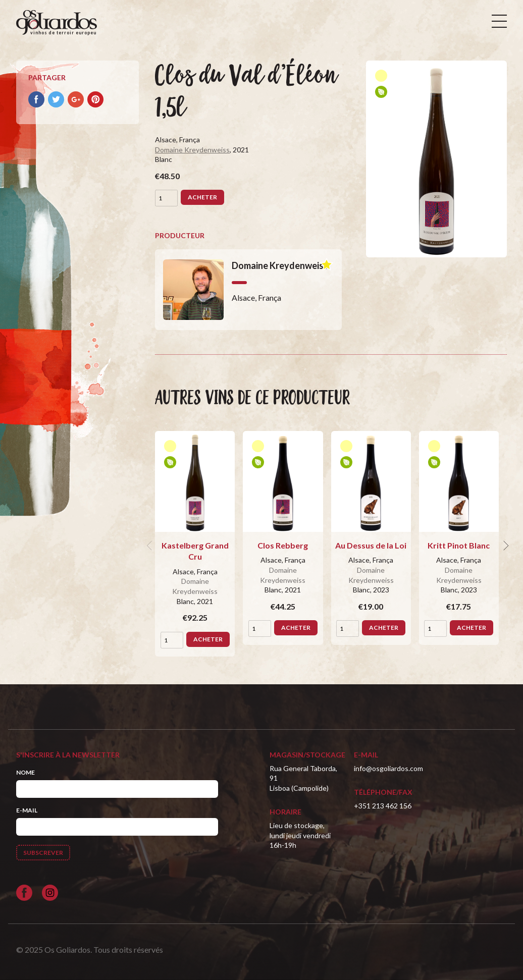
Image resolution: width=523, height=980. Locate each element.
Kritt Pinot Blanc (459, 545)
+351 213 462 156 (383, 806)
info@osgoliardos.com (388, 768)
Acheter (202, 197)
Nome (25, 772)
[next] (505, 546)
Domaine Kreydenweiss (192, 150)
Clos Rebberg (283, 545)
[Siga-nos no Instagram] (50, 893)
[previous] (151, 546)
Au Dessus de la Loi (371, 545)
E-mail (27, 810)
